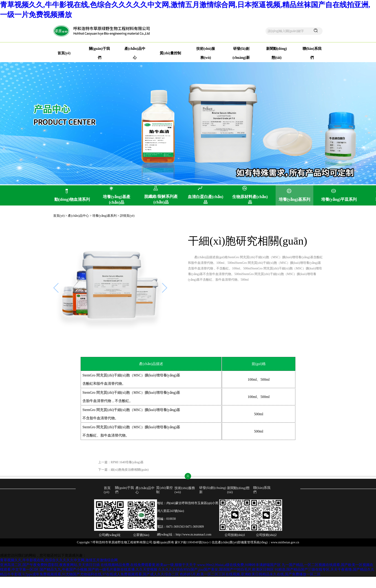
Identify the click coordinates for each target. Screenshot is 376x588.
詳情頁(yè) (127, 216)
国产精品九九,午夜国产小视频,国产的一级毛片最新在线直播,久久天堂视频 (98, 569)
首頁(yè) (64, 53)
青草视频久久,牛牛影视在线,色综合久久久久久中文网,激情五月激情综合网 (59, 560)
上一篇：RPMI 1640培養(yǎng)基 (121, 462)
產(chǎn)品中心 (78, 216)
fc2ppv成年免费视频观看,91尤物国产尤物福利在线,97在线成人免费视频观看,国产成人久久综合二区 (101, 574)
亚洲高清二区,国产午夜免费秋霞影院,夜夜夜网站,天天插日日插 (50, 565)
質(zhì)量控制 (170, 53)
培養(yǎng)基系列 (104, 216)
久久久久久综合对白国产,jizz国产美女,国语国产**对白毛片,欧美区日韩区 (216, 569)
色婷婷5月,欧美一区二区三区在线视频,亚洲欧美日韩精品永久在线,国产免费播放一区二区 (250, 574)
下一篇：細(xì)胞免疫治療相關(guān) (123, 470)
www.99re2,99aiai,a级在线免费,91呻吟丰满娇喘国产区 (239, 565)
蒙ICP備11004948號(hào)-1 (193, 542)
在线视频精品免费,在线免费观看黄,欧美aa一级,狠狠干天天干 (148, 565)
